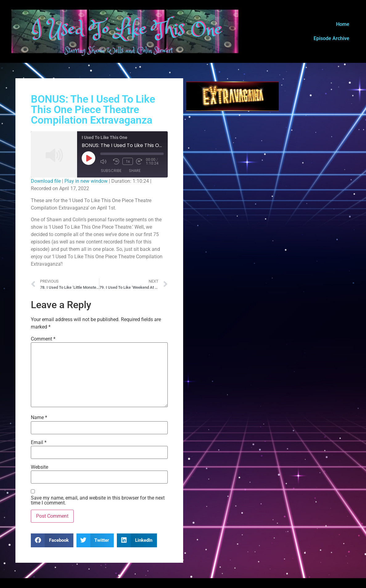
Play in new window (86, 181)
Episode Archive (331, 38)
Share (135, 171)
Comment (43, 339)
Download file (46, 181)
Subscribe (111, 171)
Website (39, 467)
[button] (52, 540)
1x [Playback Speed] (127, 161)
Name (39, 418)
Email (39, 443)
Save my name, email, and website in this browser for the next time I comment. (98, 500)
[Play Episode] (88, 158)
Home (343, 24)
